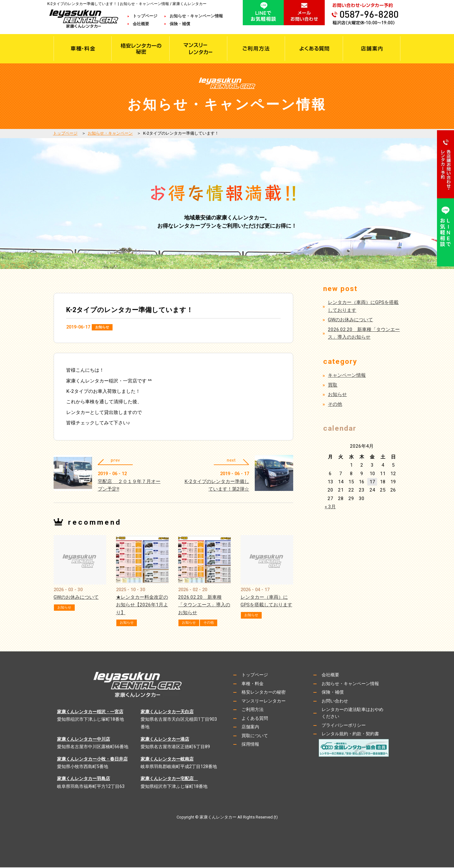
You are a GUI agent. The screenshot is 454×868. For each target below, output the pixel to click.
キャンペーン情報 (347, 375)
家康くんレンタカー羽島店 (84, 779)
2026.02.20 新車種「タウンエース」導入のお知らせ (204, 606)
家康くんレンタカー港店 (165, 740)
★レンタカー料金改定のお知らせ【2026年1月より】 (142, 606)
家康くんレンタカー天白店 (167, 712)
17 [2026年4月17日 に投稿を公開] (372, 482)
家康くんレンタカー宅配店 (169, 779)
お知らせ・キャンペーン (110, 133)
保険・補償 (180, 24)
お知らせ (104, 327)
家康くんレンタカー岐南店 (167, 760)
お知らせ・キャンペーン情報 (196, 16)
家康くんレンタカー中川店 (84, 740)
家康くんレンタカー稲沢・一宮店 (90, 712)
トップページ (145, 16)
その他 (214, 623)
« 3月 (330, 507)
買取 (333, 385)
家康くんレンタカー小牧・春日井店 (92, 760)
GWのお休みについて (76, 598)
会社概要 (145, 24)
